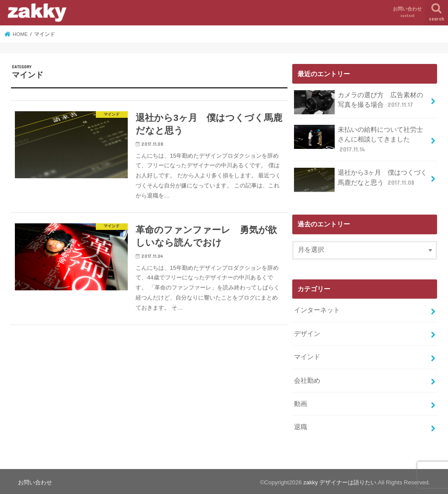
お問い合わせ (407, 12)
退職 (301, 425)
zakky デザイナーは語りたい (340, 481)
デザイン (307, 332)
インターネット (317, 309)
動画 (301, 402)
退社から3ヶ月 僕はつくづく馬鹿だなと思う (360, 179)
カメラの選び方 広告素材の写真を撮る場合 (359, 102)
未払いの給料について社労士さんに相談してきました (359, 139)
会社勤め (307, 379)
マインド (307, 356)
